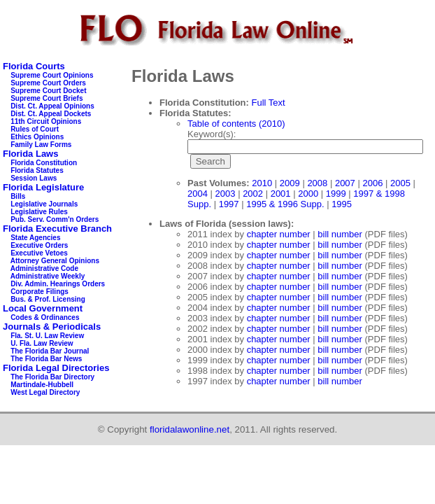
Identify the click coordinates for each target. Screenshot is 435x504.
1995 (342, 204)
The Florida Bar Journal (50, 351)
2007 (345, 183)
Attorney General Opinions (55, 261)
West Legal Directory (45, 392)
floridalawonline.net (190, 429)
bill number (340, 234)
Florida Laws (30, 154)
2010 (262, 183)
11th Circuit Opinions (46, 121)
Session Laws (34, 178)
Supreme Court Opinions (52, 75)
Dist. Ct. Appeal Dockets (51, 114)
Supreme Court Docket (48, 91)
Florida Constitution (44, 163)
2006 (372, 183)
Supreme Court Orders (48, 83)
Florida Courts (34, 66)
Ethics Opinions (37, 137)
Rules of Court (35, 129)
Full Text (269, 103)
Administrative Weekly (48, 276)
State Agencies (35, 238)
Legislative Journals (44, 204)
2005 (400, 183)
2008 (317, 183)
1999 (336, 194)
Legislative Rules (39, 212)
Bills (18, 196)
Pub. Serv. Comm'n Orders (55, 219)
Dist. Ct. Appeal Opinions (52, 106)
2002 (253, 194)
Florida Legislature (43, 187)
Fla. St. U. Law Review (47, 336)
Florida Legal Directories (56, 368)
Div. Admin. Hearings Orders (58, 284)
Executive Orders (39, 245)
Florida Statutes (37, 170)
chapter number (279, 234)
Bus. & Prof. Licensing (48, 299)
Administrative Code (44, 268)
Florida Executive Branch (57, 229)
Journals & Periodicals (52, 327)
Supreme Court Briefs (47, 98)
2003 (226, 194)
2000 (308, 194)
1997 (229, 204)
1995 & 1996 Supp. (285, 204)
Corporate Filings (40, 292)
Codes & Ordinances (45, 317)
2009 (290, 183)
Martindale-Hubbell (42, 385)
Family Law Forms (41, 145)
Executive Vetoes (39, 253)
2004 (198, 194)
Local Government (43, 308)
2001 (281, 194)
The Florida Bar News (46, 359)
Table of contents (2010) (236, 124)
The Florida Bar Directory (52, 377)
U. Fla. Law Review (42, 343)
